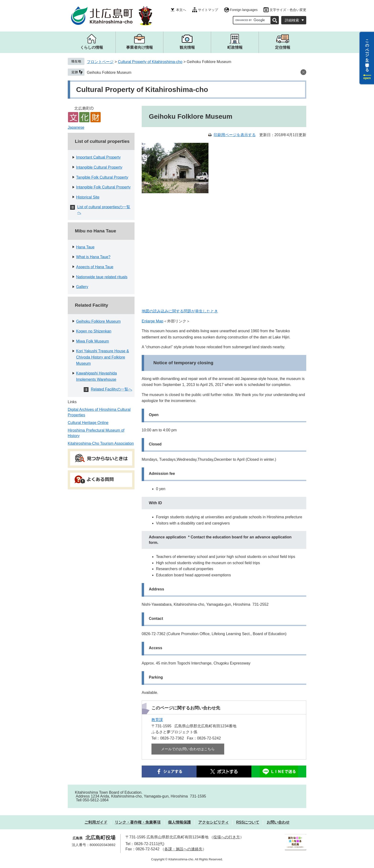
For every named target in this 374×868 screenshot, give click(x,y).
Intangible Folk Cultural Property (103, 187)
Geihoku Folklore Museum (109, 72)
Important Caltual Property (98, 157)
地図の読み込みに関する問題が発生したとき (180, 311)
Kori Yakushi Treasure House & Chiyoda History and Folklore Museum (103, 357)
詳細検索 (292, 20)
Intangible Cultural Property (99, 167)
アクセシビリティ (213, 822)
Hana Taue (85, 247)
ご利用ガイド (96, 822)
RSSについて (248, 822)
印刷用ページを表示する (235, 135)
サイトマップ (208, 10)
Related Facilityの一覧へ (112, 389)
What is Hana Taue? (93, 257)
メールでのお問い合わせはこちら (188, 749)
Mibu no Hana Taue (96, 231)
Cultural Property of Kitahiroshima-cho (150, 62)
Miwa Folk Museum (93, 341)
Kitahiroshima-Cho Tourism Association (101, 443)
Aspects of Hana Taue (95, 267)
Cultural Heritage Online (88, 423)
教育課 (157, 720)
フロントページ (100, 62)
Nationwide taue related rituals (102, 277)
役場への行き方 (227, 837)
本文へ (181, 10)
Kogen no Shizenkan (94, 331)
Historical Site (88, 197)
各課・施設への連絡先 (183, 849)
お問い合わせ (278, 822)
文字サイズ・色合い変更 (288, 10)
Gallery (82, 287)
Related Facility (91, 305)
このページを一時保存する (367, 53)
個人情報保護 (179, 822)
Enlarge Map (153, 321)
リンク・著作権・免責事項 (138, 822)
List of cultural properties (102, 141)
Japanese (76, 127)
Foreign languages (244, 10)
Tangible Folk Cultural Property (102, 177)
